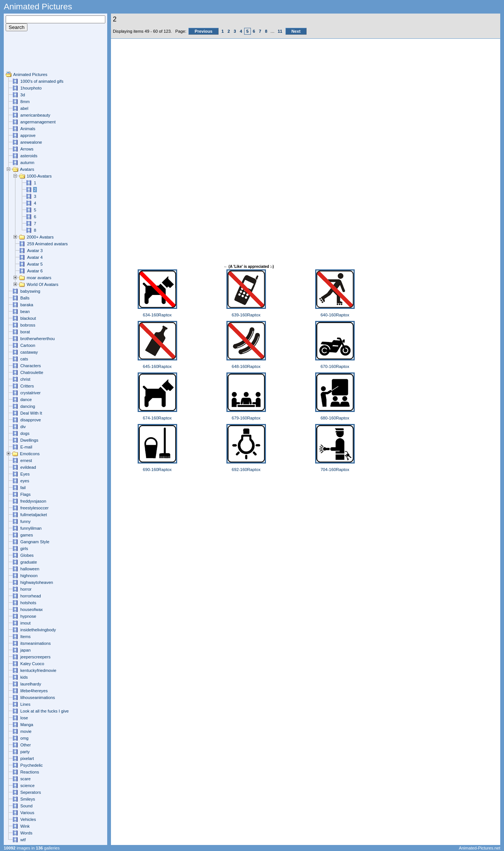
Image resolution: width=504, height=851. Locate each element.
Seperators (31, 792)
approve (28, 135)
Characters (31, 366)
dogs (25, 433)
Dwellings (29, 440)
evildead (28, 467)
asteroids (29, 156)
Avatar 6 (35, 271)
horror (26, 589)
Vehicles (28, 819)
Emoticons (30, 454)
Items (25, 637)
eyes (25, 481)
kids (24, 677)
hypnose (28, 616)
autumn (27, 163)
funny (25, 521)
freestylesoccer (34, 508)
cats (24, 359)
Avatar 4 (35, 257)
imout (25, 623)
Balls (25, 298)
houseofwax (32, 609)
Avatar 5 (35, 264)
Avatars (27, 169)
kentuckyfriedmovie (38, 670)
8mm (25, 102)
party (25, 752)
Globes (27, 555)
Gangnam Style (35, 542)
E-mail (26, 447)
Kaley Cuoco (32, 664)
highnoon (29, 576)
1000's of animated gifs (42, 81)
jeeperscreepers (35, 657)
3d (23, 95)
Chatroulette (32, 372)
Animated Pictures (30, 74)
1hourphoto (31, 88)
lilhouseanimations (38, 698)
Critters (27, 386)
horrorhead (31, 596)
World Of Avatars (43, 284)
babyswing (30, 291)
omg (24, 738)
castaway (29, 352)
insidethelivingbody (38, 630)
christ (25, 379)
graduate (29, 562)
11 (280, 31)
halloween (30, 569)
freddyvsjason (33, 501)
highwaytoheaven (37, 582)
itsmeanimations (36, 643)
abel (24, 108)
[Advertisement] (28, 54)
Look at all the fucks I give (45, 711)
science (27, 786)
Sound (26, 806)
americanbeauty (35, 115)
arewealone (31, 142)
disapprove (31, 420)
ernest (26, 460)
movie (26, 731)
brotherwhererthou (37, 339)
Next (296, 31)
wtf (23, 840)
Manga (27, 725)
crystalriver (30, 393)
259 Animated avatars (47, 244)
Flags (25, 494)
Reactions (30, 772)
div (23, 427)
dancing (28, 406)
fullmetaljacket (34, 515)
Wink (25, 826)
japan (25, 650)
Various (27, 813)
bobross (28, 325)
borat (25, 332)
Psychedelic (32, 765)
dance (26, 400)
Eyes (25, 474)
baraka (27, 305)
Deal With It (31, 413)
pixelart (27, 758)
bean (25, 312)
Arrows (27, 149)
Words (26, 833)
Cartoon (28, 345)
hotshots (28, 603)
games (27, 535)
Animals (28, 129)
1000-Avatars (39, 176)
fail (23, 488)
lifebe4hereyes (34, 691)
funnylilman (31, 528)
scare (25, 779)
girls (24, 549)
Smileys (28, 799)
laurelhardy (31, 684)
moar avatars (39, 278)
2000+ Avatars (40, 237)
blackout (28, 318)
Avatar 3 (35, 251)
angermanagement (38, 122)
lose (24, 718)
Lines (25, 704)
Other (26, 745)
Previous (203, 31)
